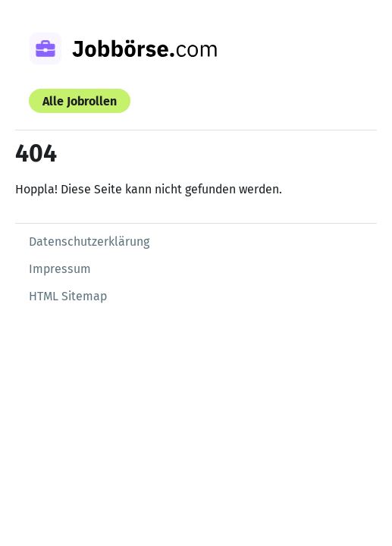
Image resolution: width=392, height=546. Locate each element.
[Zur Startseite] (143, 51)
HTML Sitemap (68, 296)
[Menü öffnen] (347, 42)
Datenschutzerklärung (89, 242)
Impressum (60, 269)
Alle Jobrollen (80, 101)
